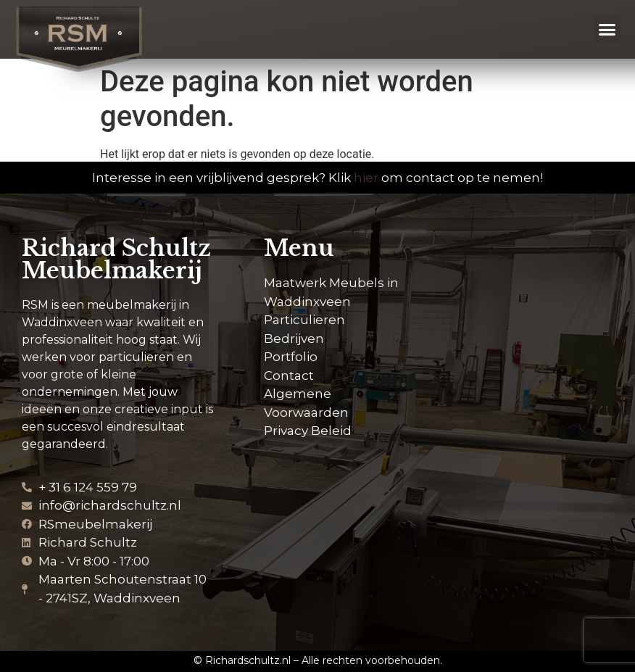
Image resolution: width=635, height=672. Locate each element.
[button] (607, 29)
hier (366, 178)
